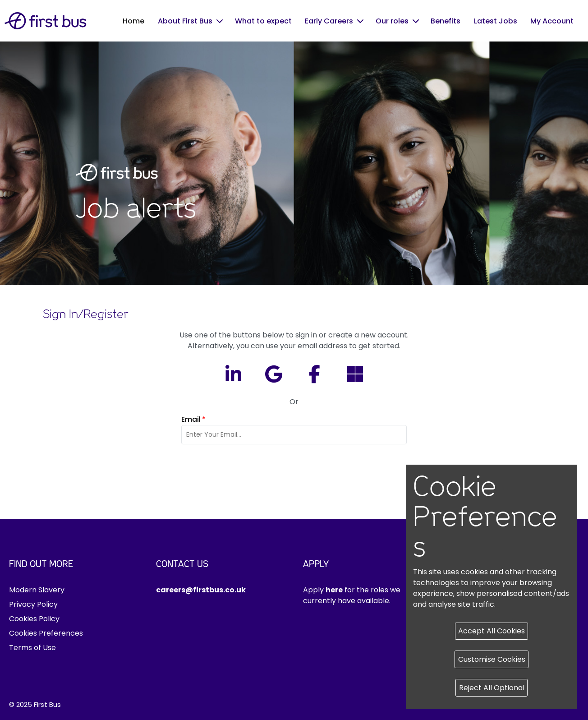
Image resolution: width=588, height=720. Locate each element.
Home (133, 21)
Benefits (446, 21)
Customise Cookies (492, 659)
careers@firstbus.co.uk (201, 590)
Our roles (392, 21)
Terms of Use (32, 648)
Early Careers (329, 21)
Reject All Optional (492, 688)
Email (193, 419)
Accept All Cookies (492, 631)
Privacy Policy (33, 604)
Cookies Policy (34, 619)
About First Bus (185, 21)
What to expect (263, 21)
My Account (552, 21)
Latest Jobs (496, 21)
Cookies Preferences (46, 633)
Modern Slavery (37, 590)
